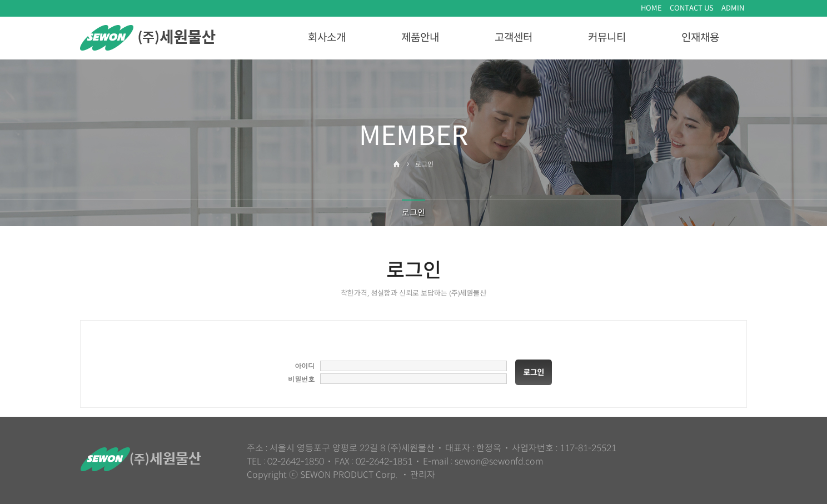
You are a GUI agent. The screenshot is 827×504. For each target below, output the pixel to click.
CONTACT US (692, 8)
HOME (651, 8)
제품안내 (420, 38)
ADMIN (733, 8)
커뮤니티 (607, 38)
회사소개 (327, 38)
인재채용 (700, 38)
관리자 (423, 475)
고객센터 (514, 38)
